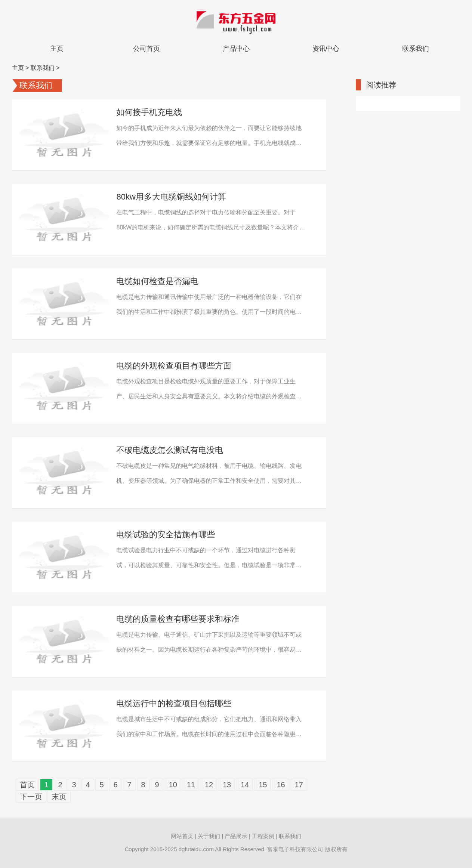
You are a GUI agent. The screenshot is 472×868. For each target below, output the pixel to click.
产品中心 (236, 49)
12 (209, 785)
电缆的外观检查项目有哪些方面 (174, 366)
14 (245, 785)
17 (299, 785)
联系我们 (416, 49)
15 (263, 785)
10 (173, 785)
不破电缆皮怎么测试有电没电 (170, 450)
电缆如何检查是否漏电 (157, 281)
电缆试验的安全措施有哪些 (166, 535)
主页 (57, 49)
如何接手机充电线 (149, 112)
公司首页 (146, 49)
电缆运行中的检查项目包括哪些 (174, 703)
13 (227, 785)
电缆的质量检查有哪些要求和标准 (178, 619)
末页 (59, 797)
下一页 (31, 797)
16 (281, 785)
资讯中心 (326, 49)
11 (191, 785)
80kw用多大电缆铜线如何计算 (171, 197)
